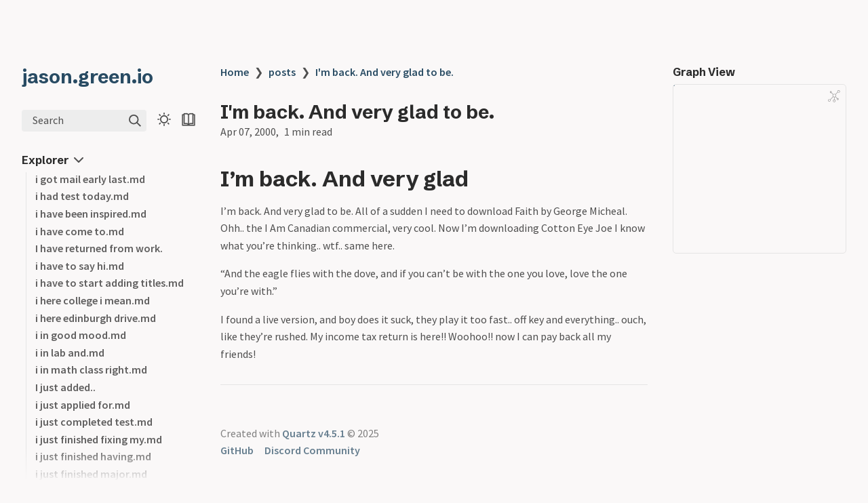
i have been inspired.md (91, 214)
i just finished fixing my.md (99, 439)
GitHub (237, 450)
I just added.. (65, 387)
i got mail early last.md (90, 179)
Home (235, 72)
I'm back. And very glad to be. (384, 72)
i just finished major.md (91, 474)
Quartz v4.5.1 (314, 433)
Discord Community (312, 450)
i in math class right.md (91, 369)
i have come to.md (80, 231)
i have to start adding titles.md (110, 283)
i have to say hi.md (80, 266)
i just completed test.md (94, 422)
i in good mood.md (81, 335)
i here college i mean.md (93, 300)
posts (282, 72)
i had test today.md (82, 196)
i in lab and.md (70, 353)
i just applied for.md (83, 405)
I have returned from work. (99, 248)
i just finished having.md (93, 456)
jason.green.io (87, 77)
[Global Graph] (834, 96)
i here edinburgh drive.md (96, 318)
